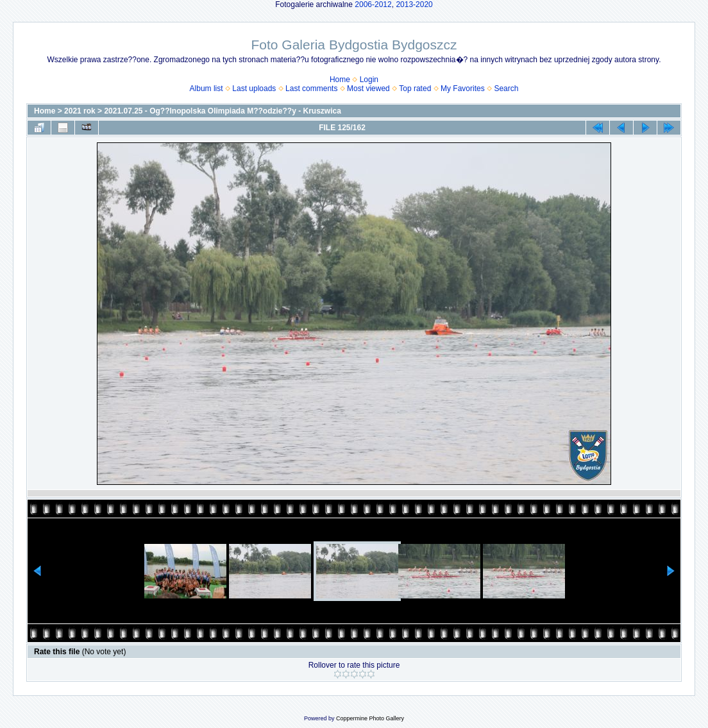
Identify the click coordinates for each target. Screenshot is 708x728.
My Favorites (463, 89)
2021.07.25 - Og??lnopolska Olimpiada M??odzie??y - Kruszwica (222, 111)
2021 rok (80, 111)
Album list (206, 89)
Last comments (311, 89)
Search (506, 89)
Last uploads (254, 89)
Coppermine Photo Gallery (370, 718)
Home (340, 80)
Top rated (415, 89)
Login (369, 80)
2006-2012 (373, 4)
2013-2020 (414, 4)
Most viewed (368, 89)
